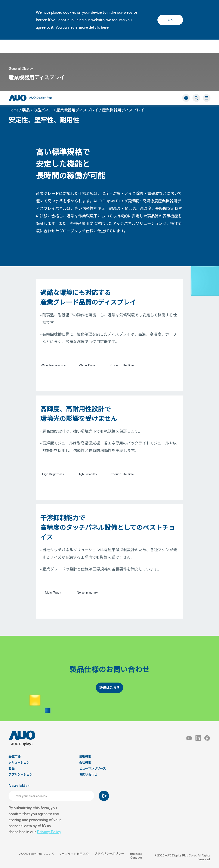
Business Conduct (137, 855)
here (105, 27)
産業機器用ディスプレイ (77, 58)
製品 (26, 58)
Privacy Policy (49, 832)
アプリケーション (21, 774)
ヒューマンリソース (92, 768)
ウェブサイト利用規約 (74, 854)
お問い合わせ (88, 774)
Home (13, 58)
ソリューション (19, 762)
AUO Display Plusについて (36, 854)
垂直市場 (15, 756)
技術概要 (85, 756)
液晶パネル (43, 58)
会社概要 (85, 762)
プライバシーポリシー (110, 854)
